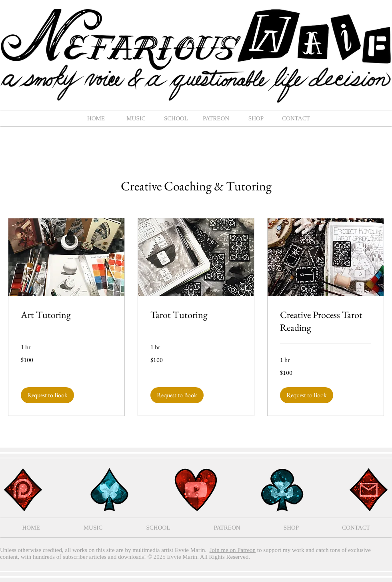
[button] (136, 118)
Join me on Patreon (233, 550)
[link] (66, 315)
